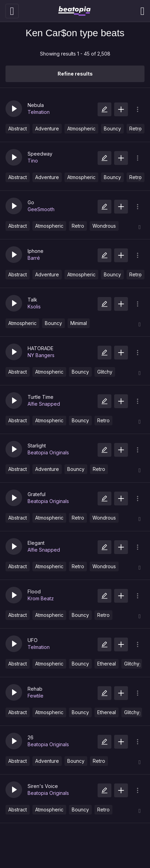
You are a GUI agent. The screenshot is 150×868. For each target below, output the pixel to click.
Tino (33, 161)
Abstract (18, 129)
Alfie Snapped (44, 404)
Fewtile (36, 696)
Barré (34, 258)
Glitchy (105, 372)
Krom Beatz (41, 598)
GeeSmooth (41, 209)
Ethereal (107, 664)
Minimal (79, 323)
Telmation (39, 112)
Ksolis (34, 307)
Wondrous (104, 226)
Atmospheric (81, 129)
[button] (14, 109)
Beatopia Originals (48, 452)
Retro (78, 226)
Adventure (47, 129)
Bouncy (112, 129)
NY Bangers (41, 355)
